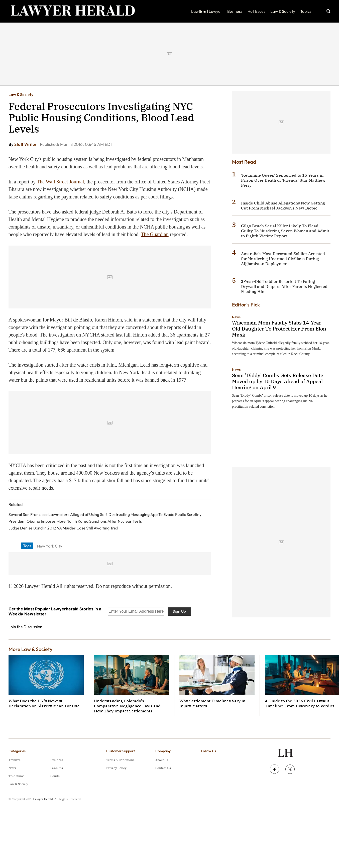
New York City (50, 546)
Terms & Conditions (120, 760)
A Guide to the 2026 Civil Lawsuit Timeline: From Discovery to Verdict (300, 703)
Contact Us (163, 768)
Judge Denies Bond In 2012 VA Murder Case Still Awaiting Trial (63, 528)
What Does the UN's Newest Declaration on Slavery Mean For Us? (44, 703)
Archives (15, 760)
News (236, 317)
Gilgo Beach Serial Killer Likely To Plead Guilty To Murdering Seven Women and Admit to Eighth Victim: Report (285, 231)
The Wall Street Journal (61, 182)
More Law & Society (30, 649)
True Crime (16, 776)
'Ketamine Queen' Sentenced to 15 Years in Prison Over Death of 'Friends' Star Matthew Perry (283, 180)
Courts (55, 776)
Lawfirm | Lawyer (207, 11)
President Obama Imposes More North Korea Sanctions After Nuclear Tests (75, 521)
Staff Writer (26, 144)
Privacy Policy (116, 768)
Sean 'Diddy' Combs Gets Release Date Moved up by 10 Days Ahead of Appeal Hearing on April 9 (278, 381)
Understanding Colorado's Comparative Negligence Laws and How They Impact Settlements (127, 706)
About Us (162, 760)
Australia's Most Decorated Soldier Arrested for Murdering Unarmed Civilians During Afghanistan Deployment (283, 259)
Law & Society (283, 11)
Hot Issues (256, 11)
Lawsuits (57, 768)
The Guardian (155, 234)
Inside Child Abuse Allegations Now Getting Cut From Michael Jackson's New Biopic (283, 205)
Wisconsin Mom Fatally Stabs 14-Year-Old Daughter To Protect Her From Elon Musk (279, 329)
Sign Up (179, 611)
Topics (306, 11)
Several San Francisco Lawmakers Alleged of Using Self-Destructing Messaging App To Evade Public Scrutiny (105, 514)
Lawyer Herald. (43, 799)
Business (235, 11)
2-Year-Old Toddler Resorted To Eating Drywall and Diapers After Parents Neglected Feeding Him (284, 286)
